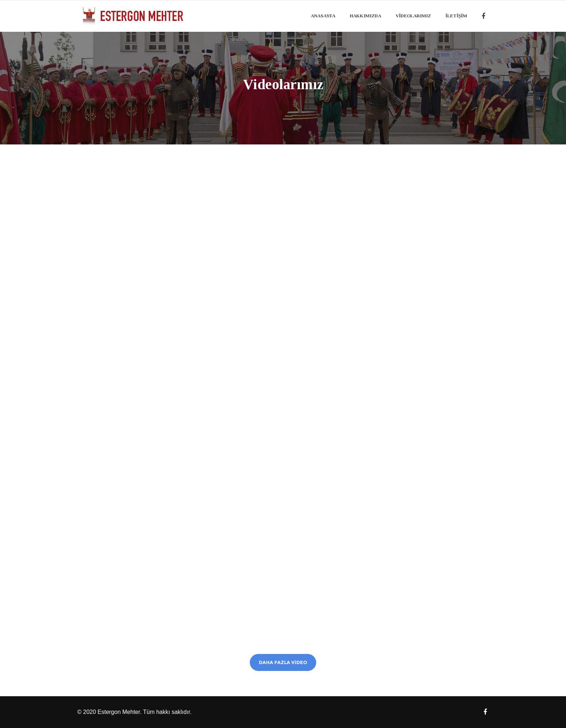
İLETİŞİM (456, 16)
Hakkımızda (365, 16)
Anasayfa (323, 16)
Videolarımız (413, 16)
